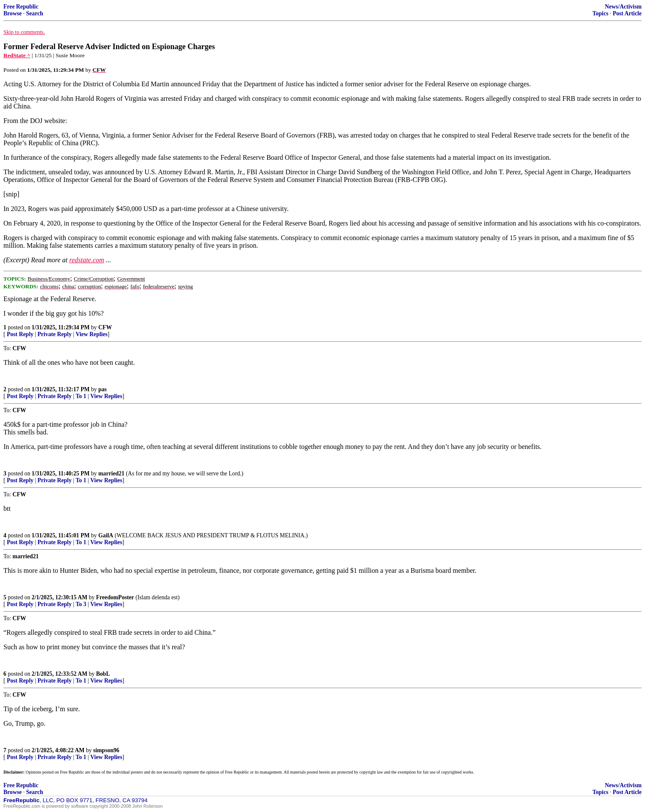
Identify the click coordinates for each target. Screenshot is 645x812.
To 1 (81, 396)
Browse (13, 13)
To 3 (81, 604)
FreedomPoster (115, 597)
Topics (600, 13)
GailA (106, 535)
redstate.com (87, 260)
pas (103, 389)
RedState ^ (17, 55)
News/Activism (623, 7)
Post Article (627, 13)
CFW (105, 327)
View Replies (92, 334)
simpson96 (106, 750)
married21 (111, 473)
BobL (103, 674)
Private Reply (55, 334)
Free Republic (21, 7)
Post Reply (20, 334)
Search (35, 13)
